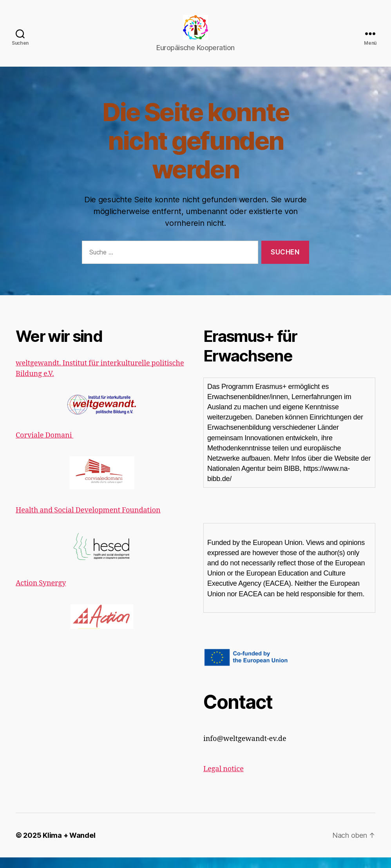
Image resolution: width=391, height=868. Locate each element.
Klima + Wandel (69, 846)
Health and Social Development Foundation (88, 521)
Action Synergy (41, 593)
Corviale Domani (44, 446)
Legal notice (224, 780)
